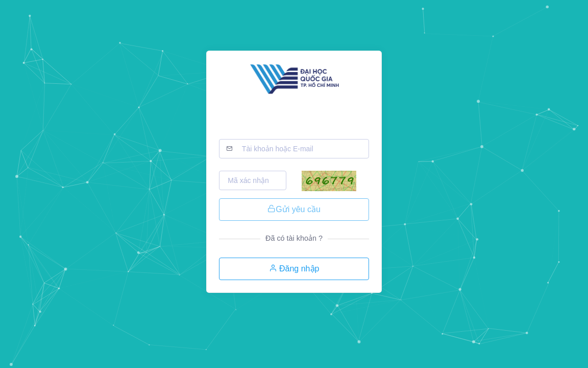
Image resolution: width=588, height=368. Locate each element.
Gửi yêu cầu (294, 209)
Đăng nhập (294, 268)
